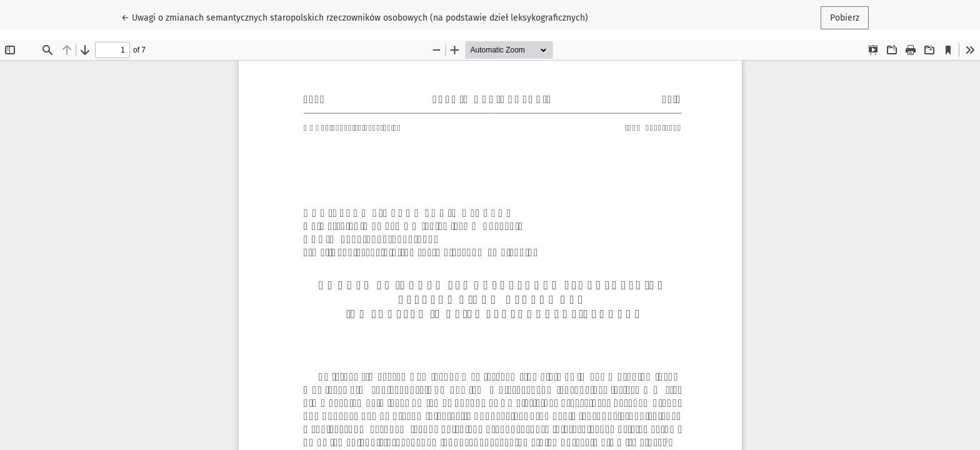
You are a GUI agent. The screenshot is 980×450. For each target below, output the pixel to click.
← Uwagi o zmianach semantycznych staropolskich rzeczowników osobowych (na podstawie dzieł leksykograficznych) (355, 17)
